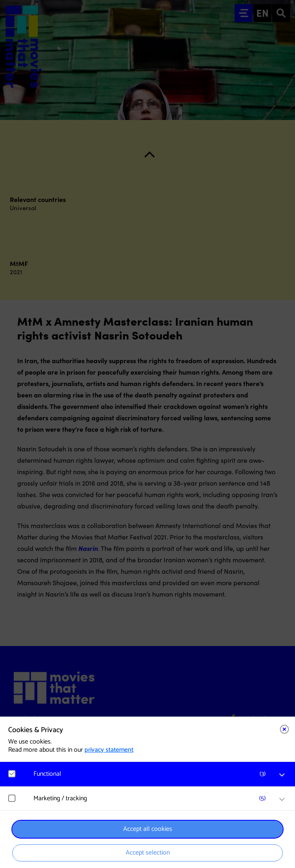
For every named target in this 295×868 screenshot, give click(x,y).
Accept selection (148, 853)
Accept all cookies (148, 829)
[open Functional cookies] (282, 775)
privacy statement (109, 750)
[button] (152, 774)
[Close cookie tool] (284, 729)
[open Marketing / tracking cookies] (282, 799)
